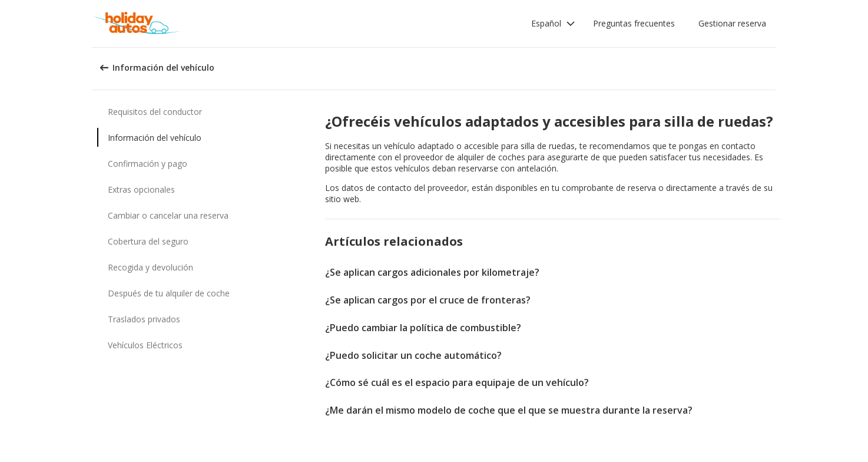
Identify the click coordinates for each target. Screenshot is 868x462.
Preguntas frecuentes (634, 23)
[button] (553, 24)
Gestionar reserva (732, 23)
